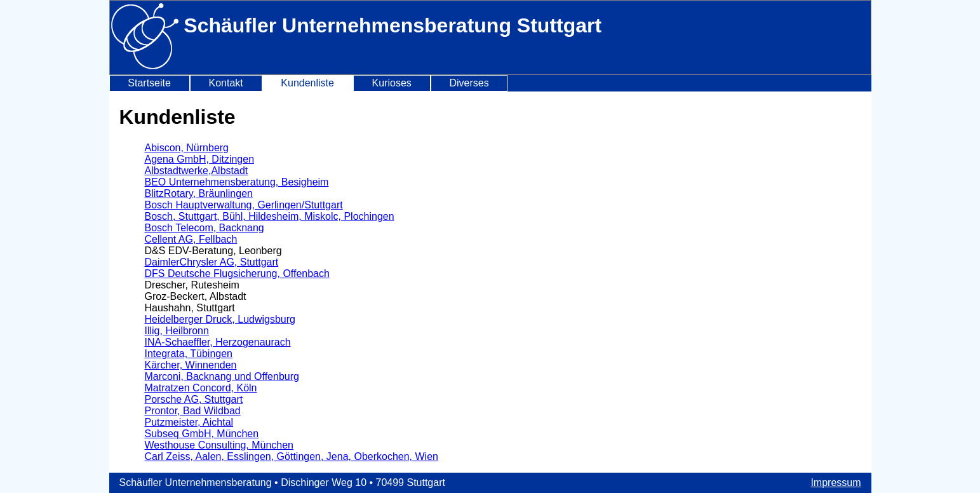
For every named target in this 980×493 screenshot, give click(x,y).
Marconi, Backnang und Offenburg (222, 376)
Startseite (149, 83)
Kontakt (225, 83)
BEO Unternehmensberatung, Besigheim (237, 182)
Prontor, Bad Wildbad (193, 411)
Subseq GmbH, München (202, 434)
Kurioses (392, 83)
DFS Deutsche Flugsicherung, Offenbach (237, 274)
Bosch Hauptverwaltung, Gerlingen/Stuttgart (244, 205)
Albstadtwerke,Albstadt (197, 171)
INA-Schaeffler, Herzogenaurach (218, 342)
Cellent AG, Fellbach (191, 239)
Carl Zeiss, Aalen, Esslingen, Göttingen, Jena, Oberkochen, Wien (292, 456)
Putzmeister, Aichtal (189, 422)
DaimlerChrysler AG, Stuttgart (212, 262)
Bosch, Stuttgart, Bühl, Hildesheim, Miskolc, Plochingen (270, 216)
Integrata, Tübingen (189, 354)
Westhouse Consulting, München (219, 445)
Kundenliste (307, 83)
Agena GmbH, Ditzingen (200, 159)
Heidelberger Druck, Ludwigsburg (220, 319)
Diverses (469, 83)
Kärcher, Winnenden (191, 365)
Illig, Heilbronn (177, 331)
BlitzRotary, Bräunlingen (199, 193)
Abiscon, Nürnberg (187, 148)
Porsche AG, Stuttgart (194, 399)
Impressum (836, 483)
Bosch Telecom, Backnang (205, 228)
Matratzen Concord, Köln (201, 388)
